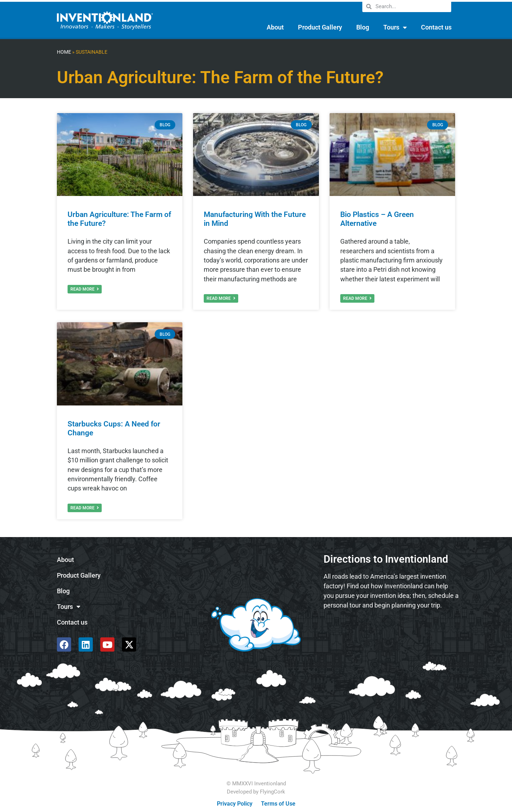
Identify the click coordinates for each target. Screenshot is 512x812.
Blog (363, 27)
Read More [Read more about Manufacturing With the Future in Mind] (221, 298)
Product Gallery (320, 27)
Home (64, 52)
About (275, 27)
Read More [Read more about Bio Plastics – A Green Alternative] (357, 298)
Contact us (436, 27)
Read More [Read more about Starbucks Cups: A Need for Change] (85, 508)
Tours (395, 27)
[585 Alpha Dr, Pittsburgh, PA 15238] (391, 634)
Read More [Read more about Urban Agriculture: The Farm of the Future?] (85, 289)
